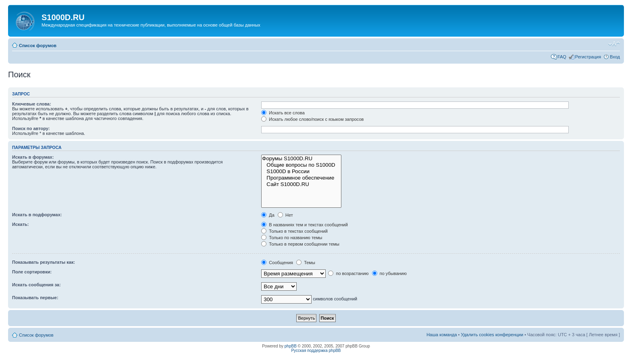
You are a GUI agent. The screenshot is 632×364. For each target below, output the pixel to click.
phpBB (291, 346)
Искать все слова (283, 113)
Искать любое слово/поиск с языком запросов (312, 119)
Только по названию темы (292, 238)
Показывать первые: (35, 298)
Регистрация (588, 57)
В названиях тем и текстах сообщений (305, 225)
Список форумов (38, 45)
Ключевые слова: (32, 104)
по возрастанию (348, 273)
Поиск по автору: (31, 128)
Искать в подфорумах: (37, 215)
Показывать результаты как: (44, 262)
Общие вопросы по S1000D (301, 165)
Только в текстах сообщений (294, 231)
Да (268, 215)
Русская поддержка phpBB (316, 351)
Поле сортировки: (32, 272)
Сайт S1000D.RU (301, 184)
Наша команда (442, 335)
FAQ (562, 57)
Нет (285, 215)
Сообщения (277, 263)
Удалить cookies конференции (492, 335)
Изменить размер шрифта (614, 44)
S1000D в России (301, 172)
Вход (615, 57)
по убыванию (389, 273)
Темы (306, 263)
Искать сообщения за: (36, 285)
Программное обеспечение (301, 178)
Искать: (20, 224)
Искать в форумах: (33, 157)
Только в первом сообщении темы (300, 244)
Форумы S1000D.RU (301, 159)
